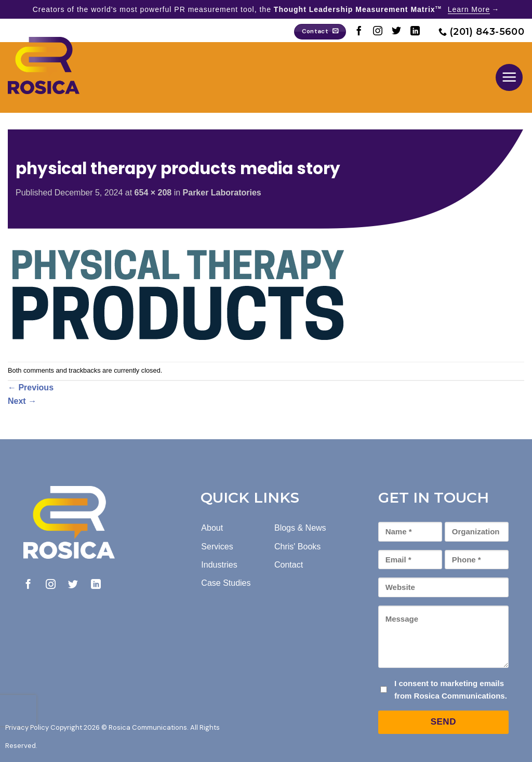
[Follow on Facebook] (359, 32)
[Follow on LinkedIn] (415, 32)
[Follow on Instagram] (378, 32)
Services (217, 547)
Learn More (469, 9)
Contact (289, 565)
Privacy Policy (27, 727)
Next (22, 401)
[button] (509, 77)
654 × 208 (153, 193)
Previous (31, 387)
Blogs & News (300, 528)
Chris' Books (297, 547)
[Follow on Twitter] (396, 32)
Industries (219, 565)
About (212, 528)
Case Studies (226, 583)
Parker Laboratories (222, 193)
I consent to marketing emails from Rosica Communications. (451, 689)
